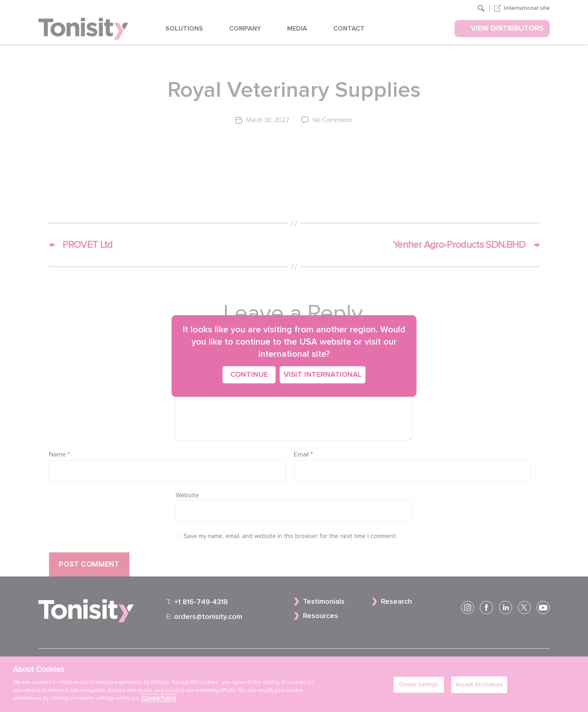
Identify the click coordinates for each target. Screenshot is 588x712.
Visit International (323, 375)
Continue (249, 375)
